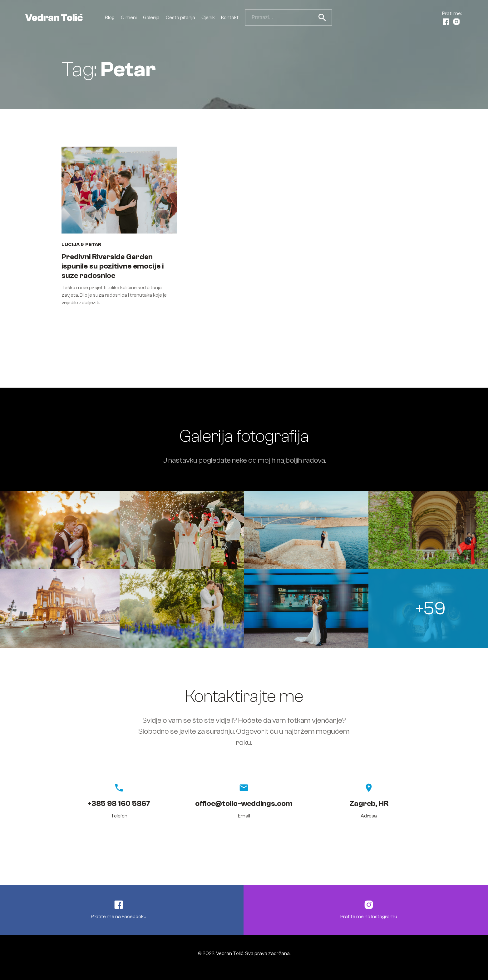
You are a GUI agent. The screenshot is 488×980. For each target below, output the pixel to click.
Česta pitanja (180, 18)
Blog (110, 18)
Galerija (151, 18)
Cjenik (208, 18)
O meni (129, 18)
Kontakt (230, 18)
